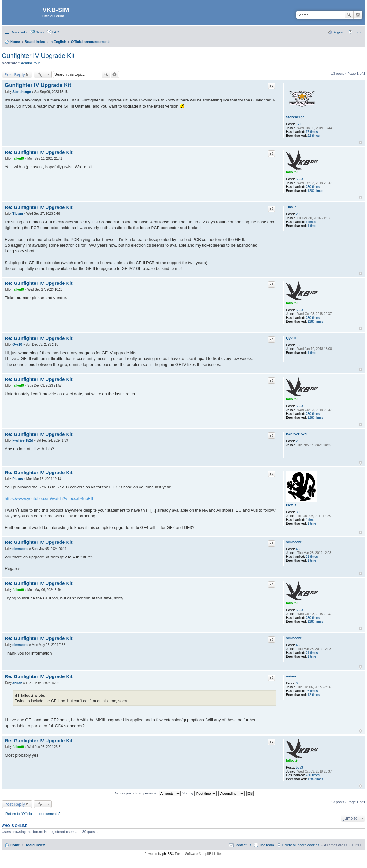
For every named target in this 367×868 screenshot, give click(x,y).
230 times (313, 187)
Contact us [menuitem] (243, 845)
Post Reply (15, 74)
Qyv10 (291, 338)
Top (360, 143)
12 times (314, 695)
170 (299, 124)
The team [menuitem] (266, 845)
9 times (311, 222)
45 (298, 549)
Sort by (200, 793)
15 (298, 345)
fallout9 (292, 172)
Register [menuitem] (339, 32)
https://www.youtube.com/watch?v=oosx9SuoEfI (49, 498)
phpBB (167, 854)
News (40, 32)
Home (15, 845)
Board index (35, 845)
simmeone (294, 542)
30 (298, 512)
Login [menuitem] (358, 32)
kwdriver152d (296, 434)
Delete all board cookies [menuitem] (301, 845)
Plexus (291, 505)
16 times (312, 691)
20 (298, 214)
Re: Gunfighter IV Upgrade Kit (39, 152)
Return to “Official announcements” (32, 814)
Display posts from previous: (147, 793)
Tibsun (291, 207)
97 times (312, 132)
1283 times (315, 191)
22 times (314, 136)
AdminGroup (31, 63)
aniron (291, 676)
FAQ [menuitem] (56, 32)
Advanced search (358, 15)
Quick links (19, 32)
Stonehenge (295, 117)
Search (349, 15)
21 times (312, 557)
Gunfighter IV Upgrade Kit (38, 56)
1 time (312, 226)
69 (298, 683)
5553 (300, 179)
